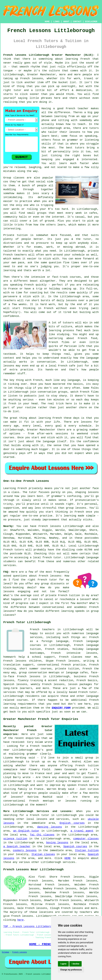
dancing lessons (49, 827)
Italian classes (43, 854)
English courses (72, 823)
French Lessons (20, 952)
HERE (68, 858)
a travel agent (82, 831)
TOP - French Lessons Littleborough (30, 926)
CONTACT (77, 22)
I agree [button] (63, 964)
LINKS (56, 22)
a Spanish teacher (17, 847)
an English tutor (26, 831)
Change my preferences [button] (71, 970)
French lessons (72, 908)
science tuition (15, 839)
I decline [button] (75, 964)
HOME (47, 22)
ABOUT (66, 22)
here (20, 920)
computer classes (86, 839)
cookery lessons (25, 850)
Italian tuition (87, 850)
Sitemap (5, 952)
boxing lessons (57, 843)
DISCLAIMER (91, 22)
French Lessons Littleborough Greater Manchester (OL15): (49, 55)
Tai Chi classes (42, 835)
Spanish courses (75, 847)
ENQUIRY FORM (61, 708)
